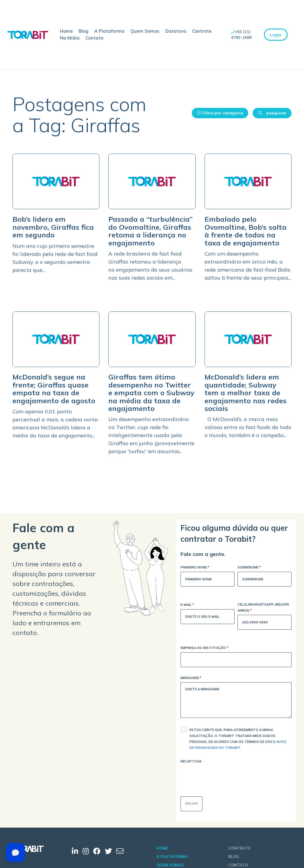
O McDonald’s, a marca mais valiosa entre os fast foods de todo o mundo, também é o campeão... (248, 427)
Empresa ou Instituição (204, 648)
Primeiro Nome (195, 568)
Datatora (176, 31)
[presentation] (226, 777)
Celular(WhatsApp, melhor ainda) (263, 608)
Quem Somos (145, 31)
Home (66, 31)
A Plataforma (109, 31)
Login (276, 35)
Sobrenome (249, 568)
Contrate (202, 31)
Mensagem (191, 678)
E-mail (187, 605)
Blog (84, 31)
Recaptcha (191, 761)
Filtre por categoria (220, 113)
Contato (94, 38)
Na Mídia (70, 38)
